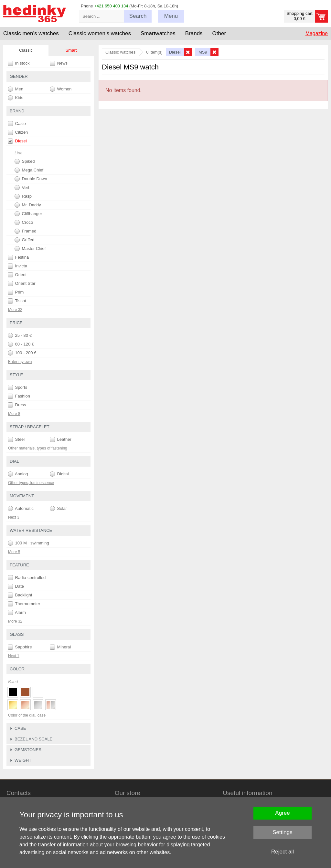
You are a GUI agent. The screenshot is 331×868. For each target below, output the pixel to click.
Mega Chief (29, 170)
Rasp (23, 196)
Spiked (25, 161)
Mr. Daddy (28, 205)
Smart (71, 50)
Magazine (317, 33)
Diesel (17, 141)
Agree (282, 813)
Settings (282, 832)
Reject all (283, 852)
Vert (22, 188)
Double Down (31, 179)
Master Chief (30, 249)
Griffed (24, 240)
